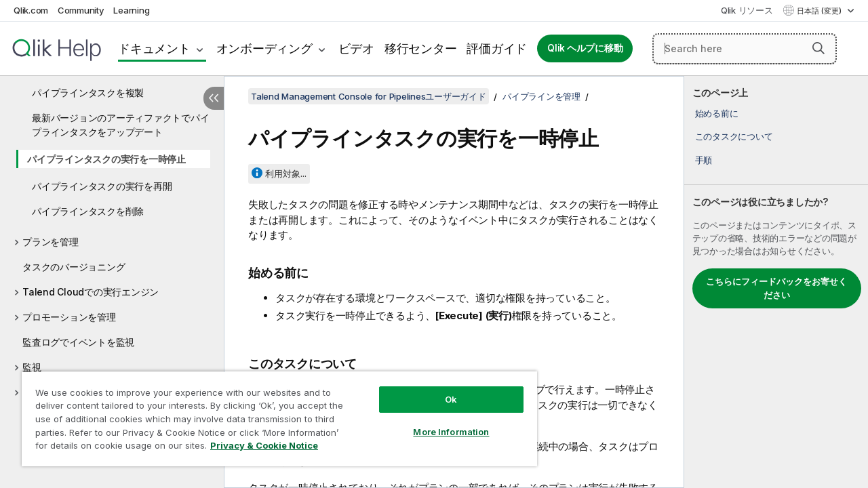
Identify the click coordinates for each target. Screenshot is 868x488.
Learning (131, 10)
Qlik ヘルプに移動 (585, 48)
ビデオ (356, 48)
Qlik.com (31, 10)
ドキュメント (154, 48)
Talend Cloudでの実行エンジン (91, 292)
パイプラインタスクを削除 (88, 211)
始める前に (717, 113)
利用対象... (286, 174)
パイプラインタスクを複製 (88, 93)
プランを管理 (51, 242)
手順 (704, 160)
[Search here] (745, 49)
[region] (273, 413)
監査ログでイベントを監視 (78, 342)
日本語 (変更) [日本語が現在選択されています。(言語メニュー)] (820, 11)
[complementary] (776, 282)
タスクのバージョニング (74, 267)
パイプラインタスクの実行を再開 (102, 186)
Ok (441, 389)
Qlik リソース (747, 10)
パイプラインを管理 (541, 96)
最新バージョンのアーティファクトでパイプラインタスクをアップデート (120, 125)
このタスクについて (734, 136)
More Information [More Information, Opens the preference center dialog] (441, 422)
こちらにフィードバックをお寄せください (776, 288)
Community (81, 10)
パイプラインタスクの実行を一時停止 (106, 159)
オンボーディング (264, 48)
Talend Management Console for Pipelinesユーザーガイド (369, 96)
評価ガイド (497, 48)
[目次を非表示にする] (214, 98)
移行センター (421, 48)
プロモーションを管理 (69, 317)
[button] (818, 48)
